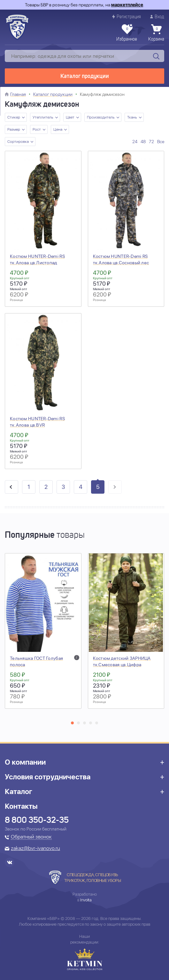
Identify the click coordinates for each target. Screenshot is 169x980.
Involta (86, 900)
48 (143, 142)
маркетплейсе (127, 5)
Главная (18, 94)
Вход (157, 17)
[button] (72, 723)
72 (151, 142)
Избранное (127, 33)
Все (161, 142)
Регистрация (127, 17)
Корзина (156, 33)
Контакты (21, 806)
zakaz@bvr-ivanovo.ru (35, 849)
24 (135, 142)
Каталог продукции (85, 76)
